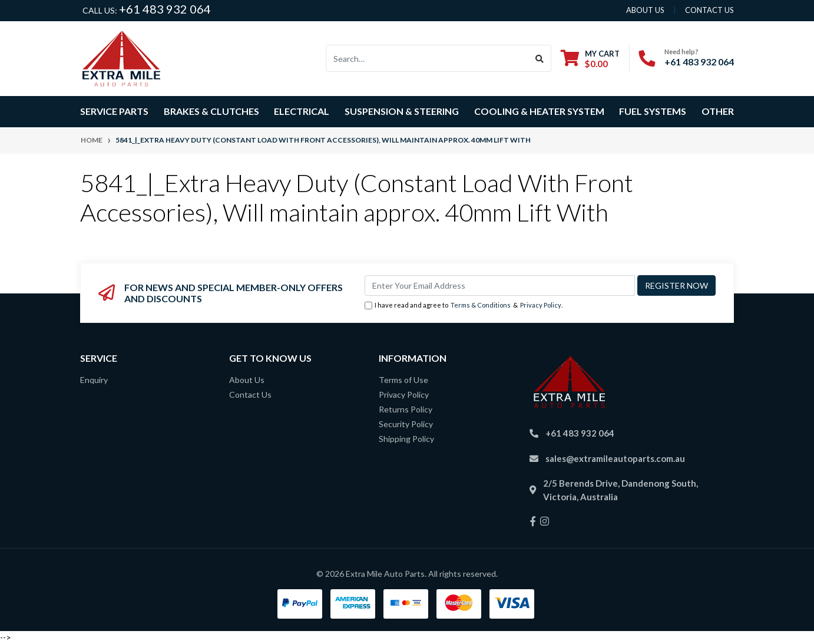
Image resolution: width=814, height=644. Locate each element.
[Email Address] (500, 285)
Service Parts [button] (114, 111)
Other (718, 111)
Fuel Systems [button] (653, 111)
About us (645, 10)
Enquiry (94, 380)
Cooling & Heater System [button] (539, 111)
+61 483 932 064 (165, 9)
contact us (709, 10)
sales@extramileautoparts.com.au (615, 458)
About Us (247, 380)
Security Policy (406, 424)
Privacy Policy (541, 305)
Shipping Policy (406, 439)
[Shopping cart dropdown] (590, 59)
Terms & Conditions (481, 305)
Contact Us (250, 394)
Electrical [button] (302, 111)
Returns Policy (406, 409)
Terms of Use (403, 380)
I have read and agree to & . (464, 306)
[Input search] (427, 58)
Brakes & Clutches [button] (211, 111)
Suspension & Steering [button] (402, 111)
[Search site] (540, 58)
